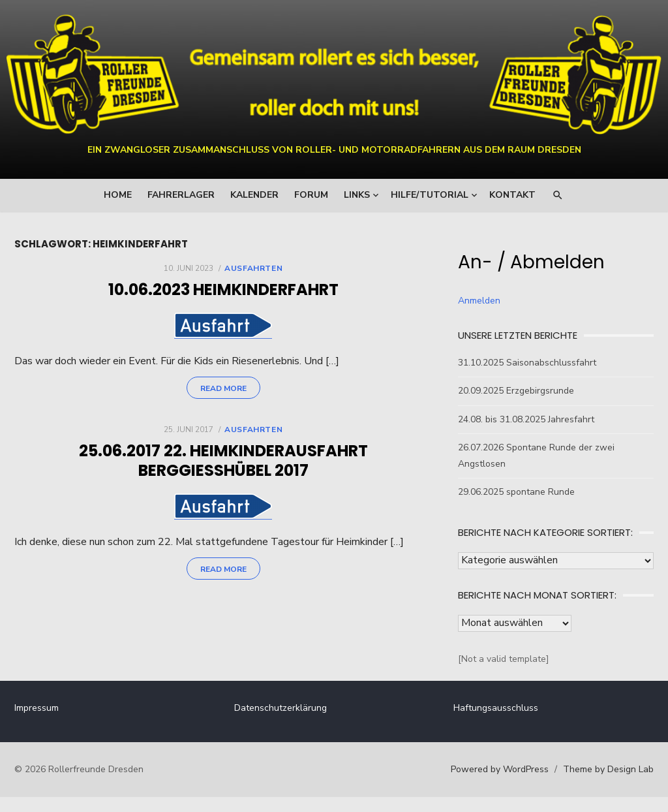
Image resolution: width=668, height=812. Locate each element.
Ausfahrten (253, 268)
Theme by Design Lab (608, 769)
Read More (223, 390)
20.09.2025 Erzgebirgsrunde (516, 391)
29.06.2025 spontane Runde (516, 492)
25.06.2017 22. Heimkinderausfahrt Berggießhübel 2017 (223, 462)
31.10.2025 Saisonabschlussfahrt (527, 363)
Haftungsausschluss (496, 708)
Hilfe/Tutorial (430, 195)
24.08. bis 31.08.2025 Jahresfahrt (526, 419)
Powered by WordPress (500, 769)
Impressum (37, 708)
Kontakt (512, 195)
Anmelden (479, 301)
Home (118, 195)
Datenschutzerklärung (281, 708)
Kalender (254, 195)
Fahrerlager (181, 195)
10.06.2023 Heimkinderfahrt (223, 289)
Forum (311, 195)
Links (357, 195)
